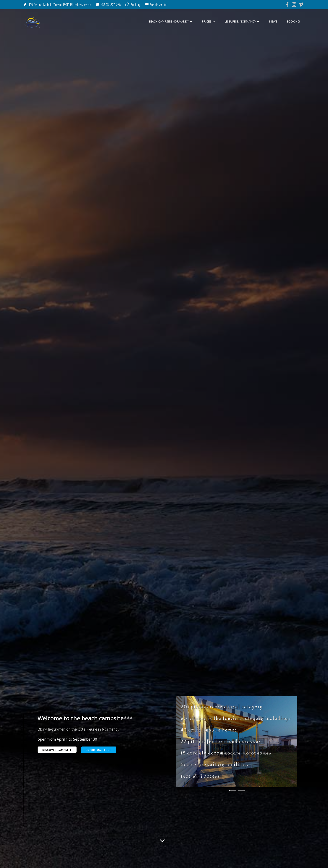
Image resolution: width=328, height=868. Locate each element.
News (273, 21)
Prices (209, 21)
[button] (233, 791)
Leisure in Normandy (242, 21)
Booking (293, 21)
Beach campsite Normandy (171, 21)
